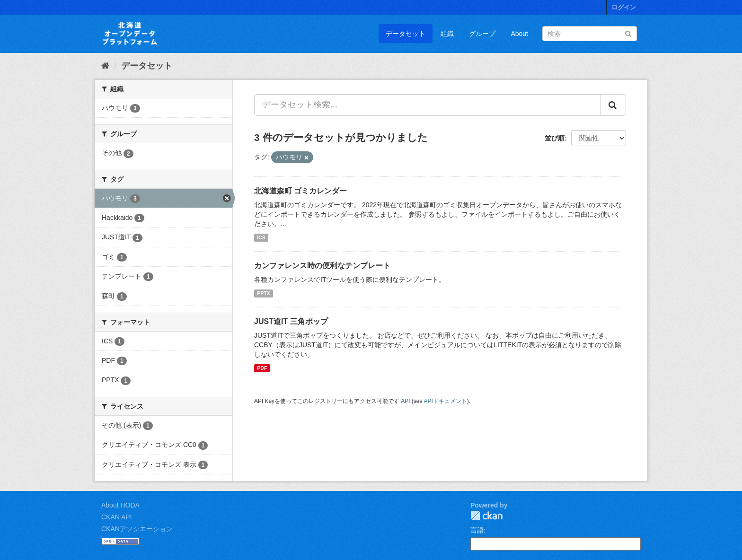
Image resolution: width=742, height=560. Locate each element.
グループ (482, 34)
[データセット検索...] (428, 105)
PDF (262, 368)
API (405, 401)
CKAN (486, 516)
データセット (406, 34)
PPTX (263, 293)
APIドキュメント (446, 401)
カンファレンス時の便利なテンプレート (322, 266)
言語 (477, 530)
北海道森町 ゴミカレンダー (300, 191)
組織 (447, 34)
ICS (261, 237)
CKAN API (117, 517)
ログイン (624, 7)
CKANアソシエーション (137, 529)
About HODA (120, 505)
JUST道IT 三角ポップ (291, 321)
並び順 (555, 138)
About (519, 34)
